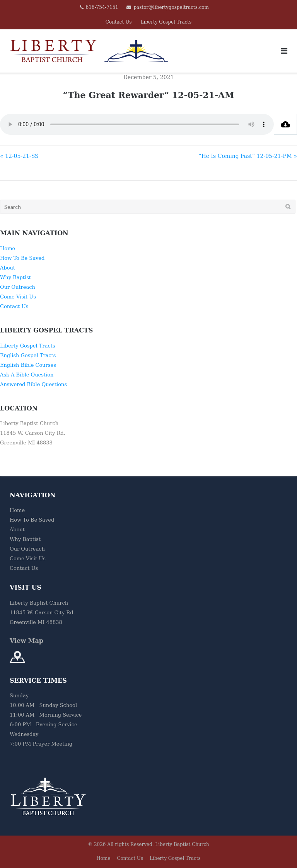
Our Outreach (18, 287)
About (8, 268)
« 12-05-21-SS (19, 156)
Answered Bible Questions (33, 384)
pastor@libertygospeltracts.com (171, 7)
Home (8, 248)
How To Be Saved (22, 258)
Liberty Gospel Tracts (166, 22)
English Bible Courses (28, 365)
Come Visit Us (18, 297)
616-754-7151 (102, 7)
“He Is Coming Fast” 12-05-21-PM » (248, 156)
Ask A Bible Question (27, 375)
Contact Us (119, 22)
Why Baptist (15, 277)
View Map (26, 641)
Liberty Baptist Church (182, 844)
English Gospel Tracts (28, 355)
